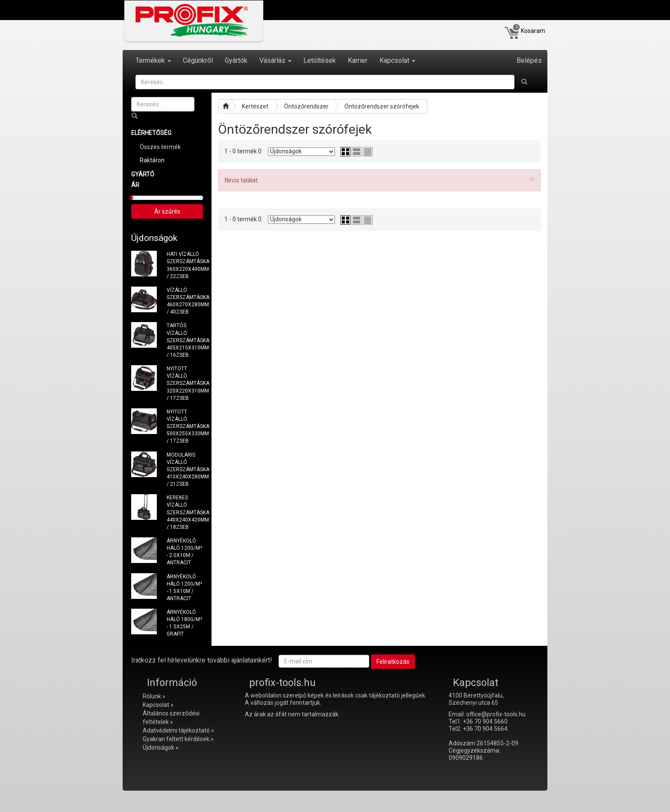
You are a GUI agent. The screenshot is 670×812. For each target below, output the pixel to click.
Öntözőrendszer (306, 106)
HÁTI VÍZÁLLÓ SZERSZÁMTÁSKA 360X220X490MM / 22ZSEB (185, 265)
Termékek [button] (153, 60)
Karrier (358, 60)
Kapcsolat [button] (397, 60)
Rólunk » (154, 696)
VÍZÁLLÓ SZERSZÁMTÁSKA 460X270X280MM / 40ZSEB (185, 301)
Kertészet (255, 106)
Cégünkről (198, 60)
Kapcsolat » (158, 705)
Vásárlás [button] (275, 60)
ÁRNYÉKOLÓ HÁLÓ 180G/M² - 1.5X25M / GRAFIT (184, 623)
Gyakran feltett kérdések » (178, 739)
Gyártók (236, 60)
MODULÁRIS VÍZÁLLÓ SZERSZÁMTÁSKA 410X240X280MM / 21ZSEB (185, 470)
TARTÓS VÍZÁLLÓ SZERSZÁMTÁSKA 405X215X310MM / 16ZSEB (185, 340)
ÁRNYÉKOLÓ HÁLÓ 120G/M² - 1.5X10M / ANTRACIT (184, 588)
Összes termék (160, 147)
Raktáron (152, 160)
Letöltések (320, 60)
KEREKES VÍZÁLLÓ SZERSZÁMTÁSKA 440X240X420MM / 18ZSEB (185, 512)
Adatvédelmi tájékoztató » (178, 730)
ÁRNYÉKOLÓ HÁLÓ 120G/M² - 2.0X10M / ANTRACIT (184, 552)
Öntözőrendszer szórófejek (382, 106)
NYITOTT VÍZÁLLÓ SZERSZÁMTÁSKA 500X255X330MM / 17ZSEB (185, 427)
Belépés (529, 60)
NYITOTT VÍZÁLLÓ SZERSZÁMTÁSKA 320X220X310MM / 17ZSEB (185, 383)
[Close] (532, 180)
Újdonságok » (161, 748)
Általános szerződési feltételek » (171, 718)
